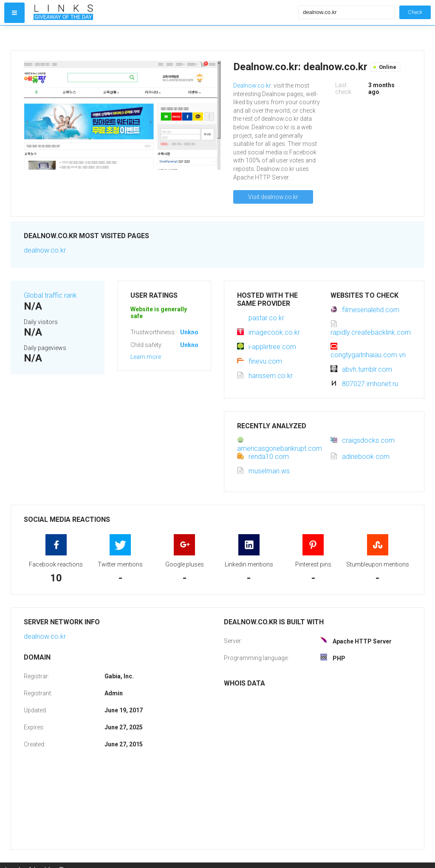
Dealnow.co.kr (252, 85)
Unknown (193, 332)
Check (415, 12)
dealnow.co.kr (45, 250)
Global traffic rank (50, 295)
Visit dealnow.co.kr (273, 197)
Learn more (146, 357)
